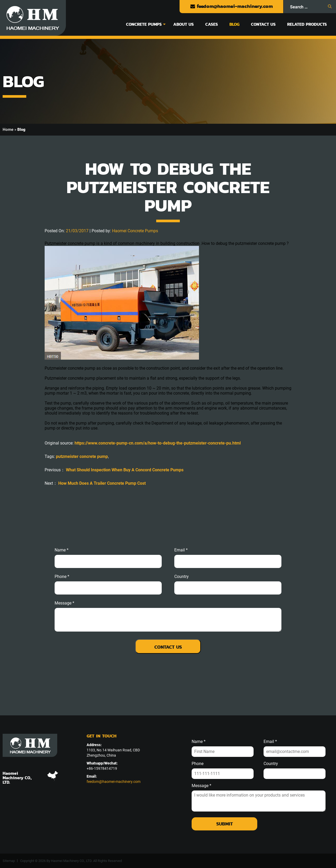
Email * (270, 742)
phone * (62, 577)
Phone (198, 764)
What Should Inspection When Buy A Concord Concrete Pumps (125, 470)
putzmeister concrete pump (82, 456)
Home (8, 130)
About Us (183, 24)
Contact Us (263, 24)
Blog (234, 24)
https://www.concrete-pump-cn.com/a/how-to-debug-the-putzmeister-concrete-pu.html (158, 443)
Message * (201, 786)
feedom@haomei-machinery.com (231, 6)
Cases (212, 24)
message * (64, 603)
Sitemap (9, 861)
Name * (62, 550)
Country (182, 577)
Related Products (307, 24)
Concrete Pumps (144, 24)
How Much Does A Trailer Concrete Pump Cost (102, 483)
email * (181, 550)
